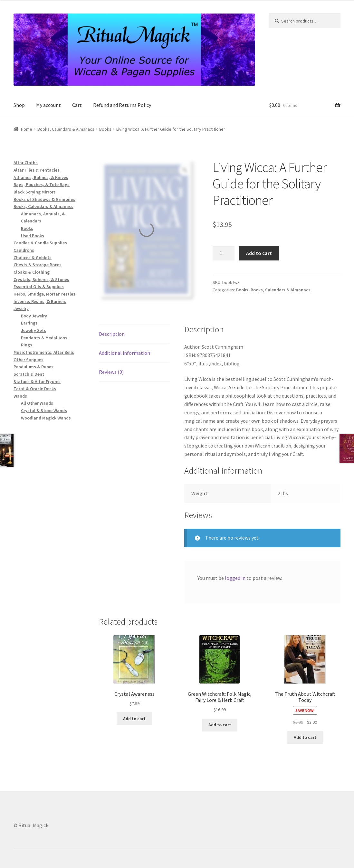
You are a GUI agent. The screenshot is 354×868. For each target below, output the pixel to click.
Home (27, 129)
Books (105, 129)
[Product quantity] (224, 253)
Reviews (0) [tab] (111, 372)
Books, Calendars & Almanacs (66, 129)
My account (48, 105)
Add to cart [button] (134, 719)
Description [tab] (112, 334)
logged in (235, 578)
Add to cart (259, 253)
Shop (19, 105)
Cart (77, 105)
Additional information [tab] (124, 353)
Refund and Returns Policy (122, 105)
